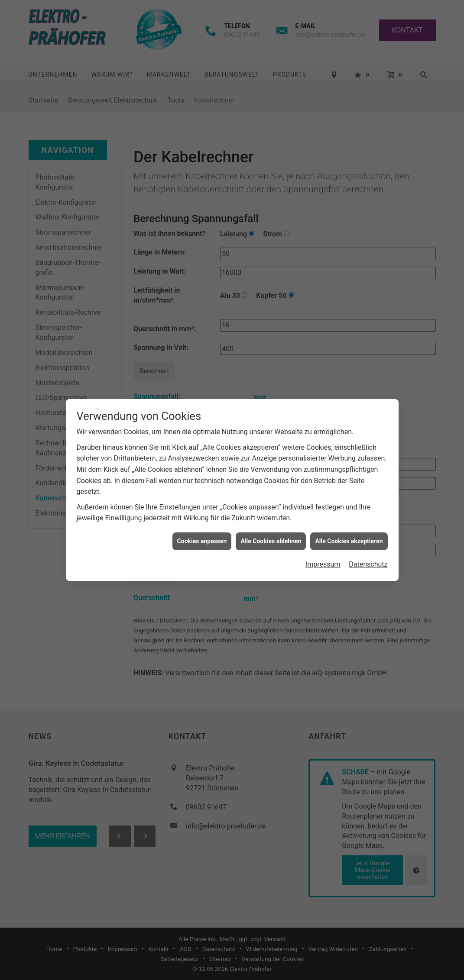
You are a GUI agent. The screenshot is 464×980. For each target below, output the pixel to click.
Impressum (323, 546)
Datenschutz (368, 546)
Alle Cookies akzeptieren (349, 522)
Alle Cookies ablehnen (271, 522)
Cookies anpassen (202, 522)
